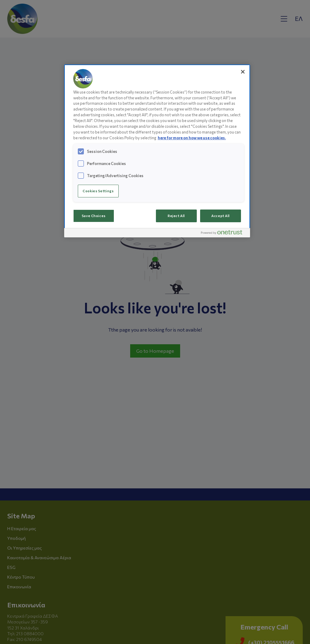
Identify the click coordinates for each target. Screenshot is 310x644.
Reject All (176, 216)
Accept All (221, 216)
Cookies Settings (98, 191)
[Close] (243, 72)
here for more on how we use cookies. (192, 138)
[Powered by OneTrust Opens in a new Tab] (224, 234)
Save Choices (94, 216)
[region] (157, 151)
